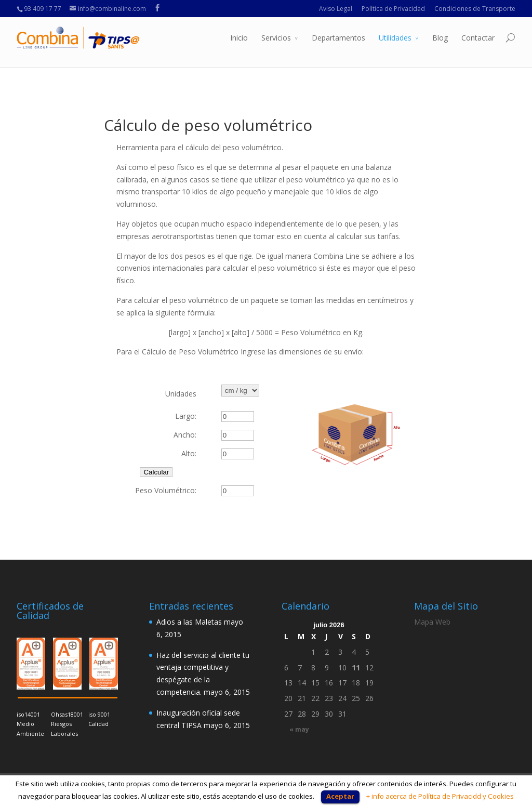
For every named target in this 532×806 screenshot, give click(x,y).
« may (299, 729)
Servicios (276, 38)
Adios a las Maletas (189, 622)
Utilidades (395, 38)
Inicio (239, 38)
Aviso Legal (336, 9)
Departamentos (338, 38)
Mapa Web (432, 622)
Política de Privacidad (393, 9)
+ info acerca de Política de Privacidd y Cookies (440, 796)
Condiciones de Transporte (475, 9)
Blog (440, 38)
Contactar (478, 38)
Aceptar (340, 796)
